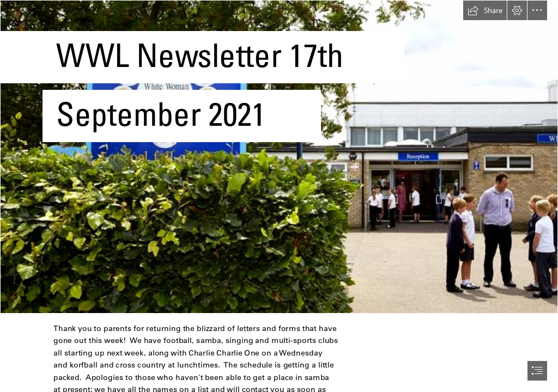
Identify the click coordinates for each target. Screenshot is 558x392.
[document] (279, 196)
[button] (485, 10)
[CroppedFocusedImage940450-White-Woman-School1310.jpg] (279, 157)
